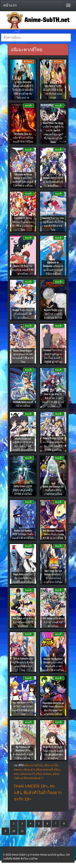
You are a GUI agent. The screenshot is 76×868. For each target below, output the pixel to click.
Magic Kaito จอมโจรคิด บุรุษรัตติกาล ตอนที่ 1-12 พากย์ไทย (23, 578)
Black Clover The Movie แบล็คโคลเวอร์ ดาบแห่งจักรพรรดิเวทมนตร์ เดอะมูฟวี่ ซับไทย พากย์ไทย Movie (53, 132)
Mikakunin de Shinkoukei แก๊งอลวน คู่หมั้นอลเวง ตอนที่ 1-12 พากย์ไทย (53, 268)
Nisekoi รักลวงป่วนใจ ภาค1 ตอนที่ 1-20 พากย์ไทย (23, 314)
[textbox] (36, 38)
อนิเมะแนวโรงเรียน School (36, 774)
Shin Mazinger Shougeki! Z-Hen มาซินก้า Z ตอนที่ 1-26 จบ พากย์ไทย (53, 534)
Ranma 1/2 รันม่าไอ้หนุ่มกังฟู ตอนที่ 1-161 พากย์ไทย (23, 270)
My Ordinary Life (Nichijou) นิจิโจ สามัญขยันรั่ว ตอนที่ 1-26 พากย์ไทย (23, 752)
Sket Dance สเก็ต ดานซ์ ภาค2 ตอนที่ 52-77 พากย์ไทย (23, 622)
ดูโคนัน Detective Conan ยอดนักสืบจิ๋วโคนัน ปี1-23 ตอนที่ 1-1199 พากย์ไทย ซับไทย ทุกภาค (23, 90)
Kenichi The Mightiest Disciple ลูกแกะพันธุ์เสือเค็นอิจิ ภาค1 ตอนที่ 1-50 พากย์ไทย (53, 664)
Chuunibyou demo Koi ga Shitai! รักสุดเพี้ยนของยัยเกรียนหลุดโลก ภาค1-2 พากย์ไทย (53, 708)
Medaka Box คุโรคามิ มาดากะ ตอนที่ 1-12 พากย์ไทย (53, 182)
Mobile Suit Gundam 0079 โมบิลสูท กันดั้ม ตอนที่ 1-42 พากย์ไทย (23, 534)
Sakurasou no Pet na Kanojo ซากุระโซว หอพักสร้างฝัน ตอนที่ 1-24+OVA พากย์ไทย (23, 180)
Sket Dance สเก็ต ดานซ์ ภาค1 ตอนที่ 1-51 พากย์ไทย (53, 622)
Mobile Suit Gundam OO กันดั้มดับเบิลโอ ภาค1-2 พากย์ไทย (53, 490)
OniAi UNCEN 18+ (31, 786)
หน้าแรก (10, 5)
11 (22, 831)
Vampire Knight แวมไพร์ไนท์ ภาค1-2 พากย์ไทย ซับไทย (53, 314)
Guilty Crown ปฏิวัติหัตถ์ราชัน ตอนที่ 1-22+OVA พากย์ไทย (23, 490)
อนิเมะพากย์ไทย (33, 765)
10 (14, 831)
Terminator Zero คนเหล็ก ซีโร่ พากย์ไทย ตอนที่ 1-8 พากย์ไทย (23, 138)
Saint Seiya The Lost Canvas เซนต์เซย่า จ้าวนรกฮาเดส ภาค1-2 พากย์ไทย (53, 576)
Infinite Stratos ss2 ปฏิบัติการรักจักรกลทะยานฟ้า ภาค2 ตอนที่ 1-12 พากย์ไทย (23, 444)
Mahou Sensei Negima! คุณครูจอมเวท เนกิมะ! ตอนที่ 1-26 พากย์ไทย (23, 356)
